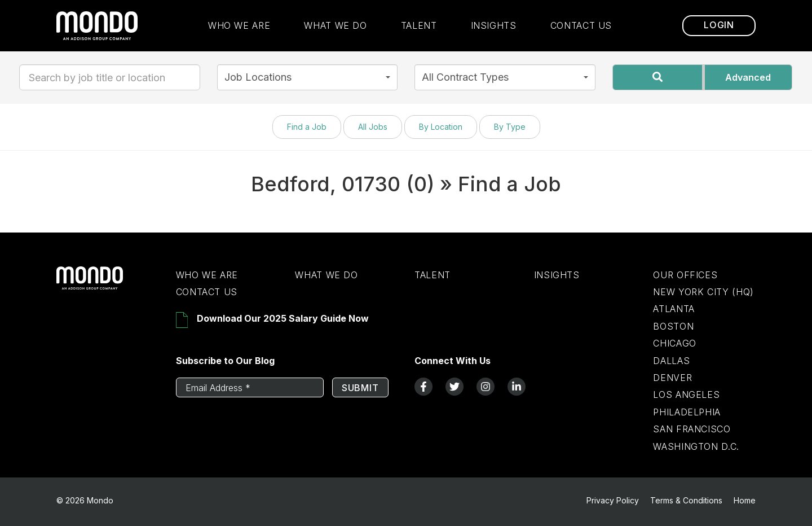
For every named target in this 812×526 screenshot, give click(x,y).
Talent (419, 25)
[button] (308, 77)
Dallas (671, 361)
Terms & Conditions (686, 500)
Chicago (674, 343)
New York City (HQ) (703, 292)
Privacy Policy (613, 500)
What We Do (335, 25)
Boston (673, 326)
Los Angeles (686, 394)
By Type (510, 127)
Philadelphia (687, 412)
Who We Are (239, 25)
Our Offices (685, 275)
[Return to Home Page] (108, 287)
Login (719, 25)
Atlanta (674, 309)
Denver (672, 378)
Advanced (748, 77)
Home (745, 500)
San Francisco (692, 429)
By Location (441, 127)
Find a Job (307, 127)
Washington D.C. (696, 446)
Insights (494, 25)
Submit (360, 388)
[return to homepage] (97, 26)
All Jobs (373, 127)
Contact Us (581, 25)
